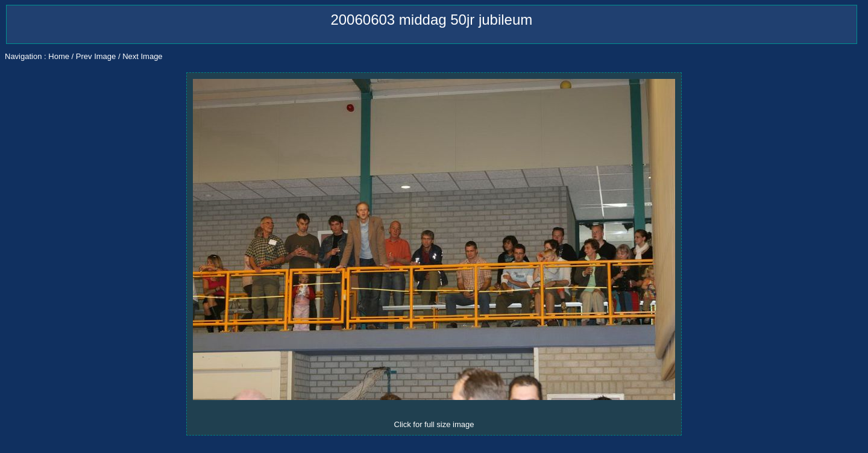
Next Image (142, 56)
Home (59, 56)
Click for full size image (434, 424)
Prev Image (96, 56)
